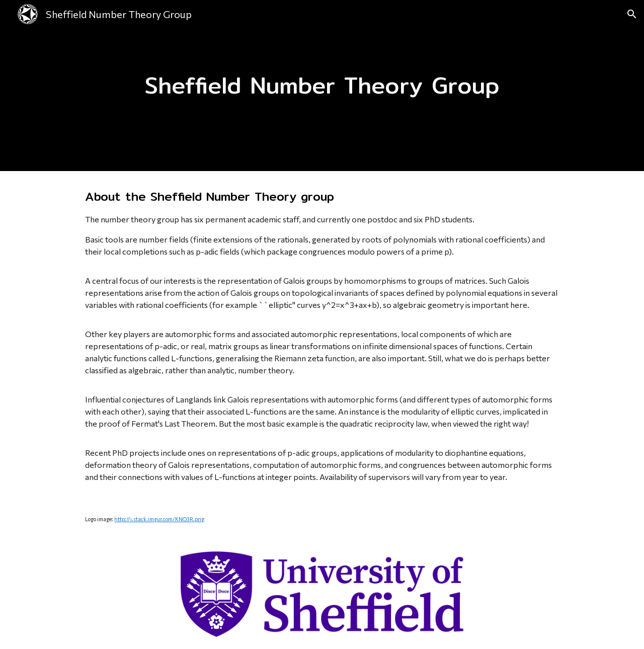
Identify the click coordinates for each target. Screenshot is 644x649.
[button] (632, 14)
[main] (322, 86)
